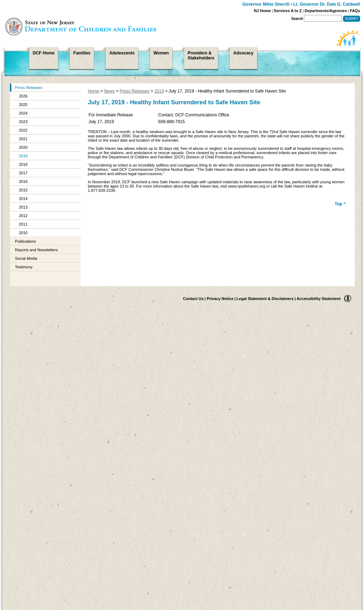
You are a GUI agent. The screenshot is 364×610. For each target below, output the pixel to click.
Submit (352, 19)
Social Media (26, 258)
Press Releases (29, 88)
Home (93, 91)
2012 (23, 216)
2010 (23, 233)
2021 (23, 139)
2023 (23, 122)
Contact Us (193, 299)
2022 (23, 130)
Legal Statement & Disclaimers (265, 299)
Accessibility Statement (319, 299)
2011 (23, 224)
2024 (23, 113)
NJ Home (262, 11)
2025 (23, 105)
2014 (23, 199)
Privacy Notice (220, 299)
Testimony (24, 267)
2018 (23, 164)
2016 (23, 182)
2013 (23, 207)
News (109, 91)
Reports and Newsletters (36, 250)
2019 (23, 156)
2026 (23, 96)
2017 (23, 173)
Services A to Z (288, 11)
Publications (25, 241)
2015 (23, 190)
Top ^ (340, 204)
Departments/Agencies (326, 11)
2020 (23, 147)
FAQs (355, 11)
